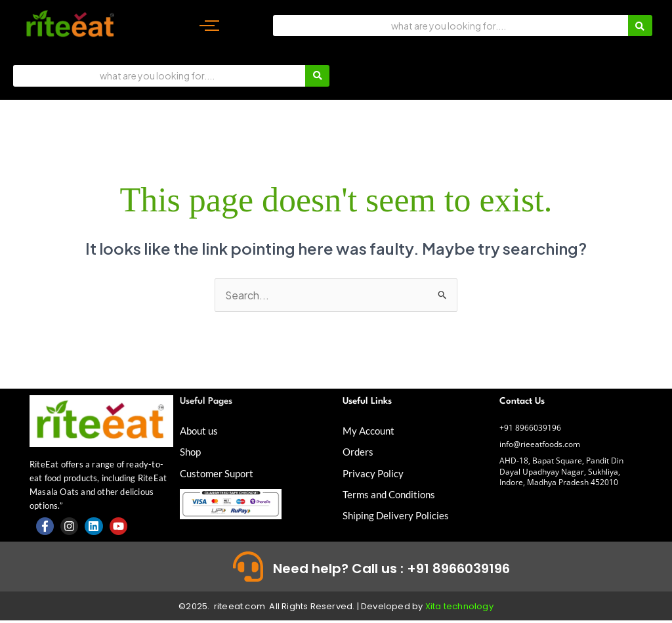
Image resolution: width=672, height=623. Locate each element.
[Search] (451, 26)
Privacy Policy (374, 473)
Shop (191, 452)
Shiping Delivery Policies (398, 515)
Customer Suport (219, 473)
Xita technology (459, 610)
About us (200, 431)
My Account (370, 431)
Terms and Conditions (392, 494)
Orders (359, 452)
